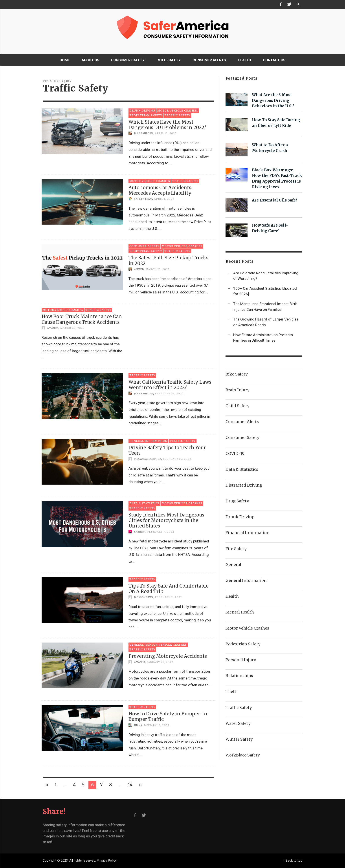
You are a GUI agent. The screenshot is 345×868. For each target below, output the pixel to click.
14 (130, 785)
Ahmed (139, 269)
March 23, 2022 (158, 269)
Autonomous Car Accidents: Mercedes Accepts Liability (160, 190)
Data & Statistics (144, 503)
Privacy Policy (107, 861)
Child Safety (237, 406)
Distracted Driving (244, 485)
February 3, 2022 (161, 532)
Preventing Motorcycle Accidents (168, 656)
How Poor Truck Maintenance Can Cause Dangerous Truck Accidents (82, 319)
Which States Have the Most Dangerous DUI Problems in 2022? (167, 125)
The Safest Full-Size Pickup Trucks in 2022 (168, 260)
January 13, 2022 (157, 725)
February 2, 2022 (168, 597)
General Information (148, 441)
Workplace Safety (243, 755)
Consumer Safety (242, 437)
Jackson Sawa (144, 597)
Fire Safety (236, 549)
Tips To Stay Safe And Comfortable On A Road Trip (169, 589)
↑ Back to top (293, 861)
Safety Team (143, 199)
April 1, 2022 (164, 199)
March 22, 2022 (72, 328)
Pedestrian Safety (146, 115)
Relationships (239, 676)
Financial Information (248, 533)
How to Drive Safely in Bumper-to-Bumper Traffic (169, 716)
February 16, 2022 (177, 459)
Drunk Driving (142, 111)
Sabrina (140, 532)
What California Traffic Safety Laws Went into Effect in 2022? (170, 385)
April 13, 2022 (166, 133)
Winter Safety (239, 739)
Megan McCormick (148, 459)
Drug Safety (237, 501)
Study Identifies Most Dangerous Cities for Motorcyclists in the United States (166, 520)
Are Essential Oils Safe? (275, 200)
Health (232, 596)
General (137, 645)
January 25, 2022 (160, 662)
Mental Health (240, 612)
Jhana (138, 725)
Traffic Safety (177, 115)
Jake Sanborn (144, 133)
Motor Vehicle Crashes (178, 111)
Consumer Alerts (144, 246)
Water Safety (238, 723)
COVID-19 (235, 453)
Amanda (53, 328)
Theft (231, 691)
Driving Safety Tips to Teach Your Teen (167, 450)
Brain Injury (237, 390)
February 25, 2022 (169, 393)
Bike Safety (237, 374)
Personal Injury (241, 660)
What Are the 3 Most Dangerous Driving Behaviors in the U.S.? (273, 101)
